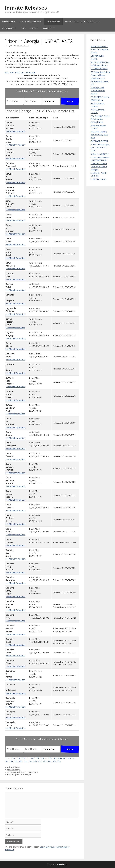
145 (11, 761)
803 (55, 758)
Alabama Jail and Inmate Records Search (22, 772)
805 (65, 758)
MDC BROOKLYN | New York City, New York (99, 135)
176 (33, 758)
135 (7, 761)
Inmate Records (9, 21)
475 (54, 761)
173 (18, 758)
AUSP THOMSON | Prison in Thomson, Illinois (99, 49)
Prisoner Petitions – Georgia (20, 73)
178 (42, 758)
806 (70, 758)
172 (13, 758)
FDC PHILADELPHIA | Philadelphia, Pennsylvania (100, 119)
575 (59, 761)
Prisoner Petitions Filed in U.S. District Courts (83, 21)
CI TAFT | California (100, 154)
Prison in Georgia (14, 770)
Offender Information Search (31, 21)
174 (23, 758)
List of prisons (10, 28)
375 (50, 761)
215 (40, 761)
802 (51, 758)
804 (60, 758)
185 (26, 761)
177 (37, 758)
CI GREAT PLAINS (98, 179)
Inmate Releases (26, 8)
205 (35, 761)
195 (30, 761)
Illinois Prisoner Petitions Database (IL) (99, 81)
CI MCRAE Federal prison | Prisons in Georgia (99, 166)
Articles (35, 28)
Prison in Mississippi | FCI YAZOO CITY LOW (100, 147)
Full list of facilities (54, 21)
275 (45, 761)
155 (16, 761)
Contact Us (50, 28)
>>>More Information (15, 131)
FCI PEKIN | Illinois (99, 69)
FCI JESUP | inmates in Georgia (19, 775)
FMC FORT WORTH (99, 141)
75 (74, 758)
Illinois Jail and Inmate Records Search (98, 91)
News (23, 28)
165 (21, 761)
